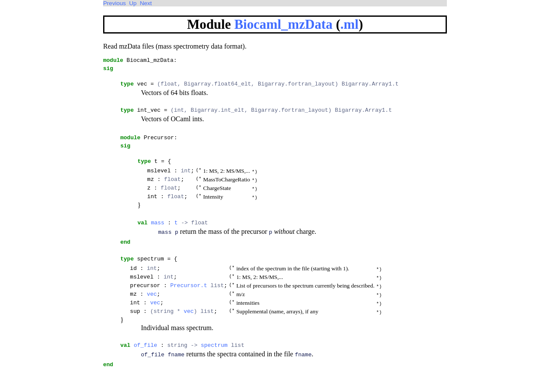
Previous (115, 3)
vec (152, 314)
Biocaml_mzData (283, 24)
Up (133, 3)
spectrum (214, 367)
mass (157, 236)
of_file (145, 367)
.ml (349, 24)
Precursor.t (189, 304)
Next (146, 3)
